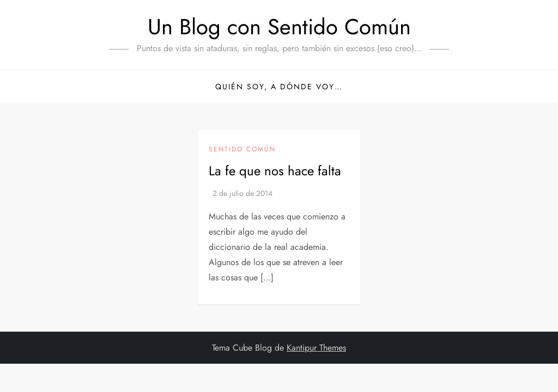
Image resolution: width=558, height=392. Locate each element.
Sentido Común (242, 150)
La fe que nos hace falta (275, 171)
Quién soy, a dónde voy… (279, 87)
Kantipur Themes (316, 348)
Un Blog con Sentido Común (279, 27)
